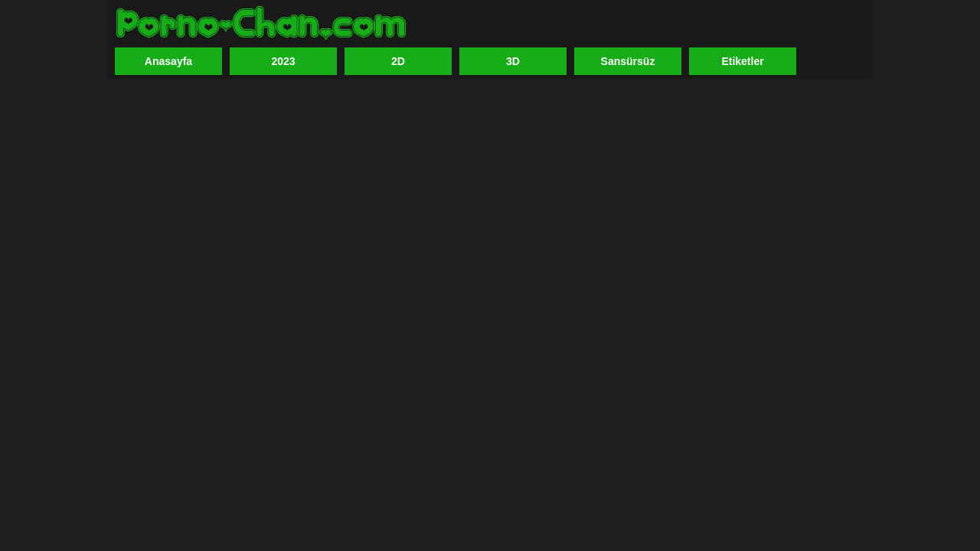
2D (398, 61)
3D (513, 61)
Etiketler (742, 61)
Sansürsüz (628, 61)
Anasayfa (168, 61)
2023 (283, 61)
